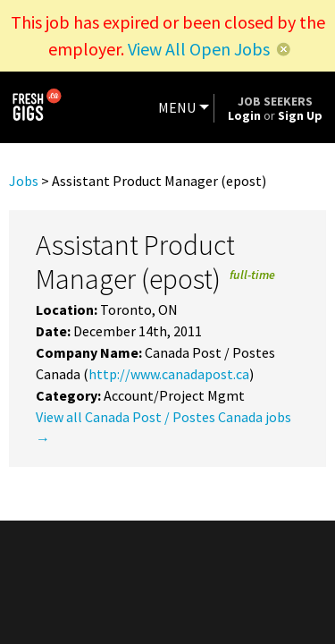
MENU (177, 107)
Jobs (24, 181)
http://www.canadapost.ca (169, 374)
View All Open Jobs (199, 49)
